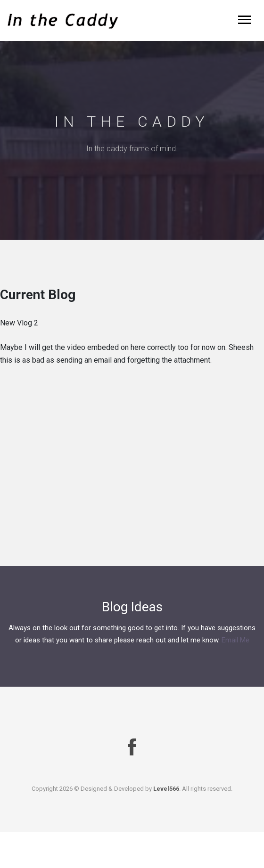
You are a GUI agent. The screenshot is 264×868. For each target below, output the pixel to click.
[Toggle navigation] (244, 20)
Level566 (166, 789)
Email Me (235, 640)
